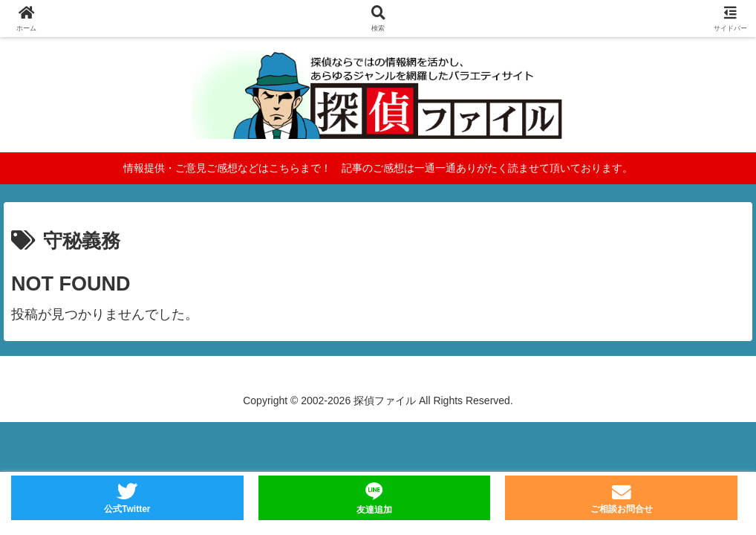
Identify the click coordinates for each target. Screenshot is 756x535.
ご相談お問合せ (622, 509)
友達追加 (374, 510)
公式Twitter (127, 509)
